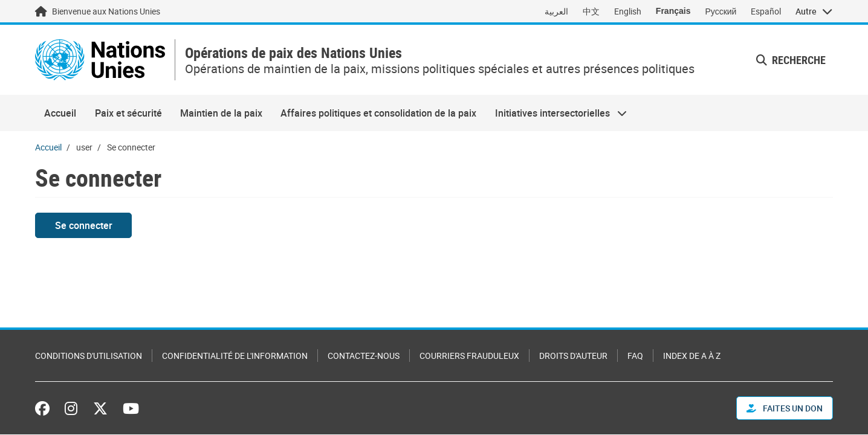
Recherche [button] (791, 60)
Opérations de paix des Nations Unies (293, 53)
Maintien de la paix (221, 113)
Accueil (60, 113)
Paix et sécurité (128, 113)
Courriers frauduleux (469, 356)
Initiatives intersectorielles (556, 113)
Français (673, 11)
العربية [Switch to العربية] (556, 11)
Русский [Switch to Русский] (721, 11)
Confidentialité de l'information (235, 356)
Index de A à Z (692, 356)
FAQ (635, 356)
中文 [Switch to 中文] (591, 11)
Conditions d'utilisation (89, 356)
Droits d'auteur (573, 356)
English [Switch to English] (628, 11)
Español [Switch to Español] (766, 11)
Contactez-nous (364, 356)
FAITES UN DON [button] (785, 408)
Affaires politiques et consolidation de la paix (378, 113)
